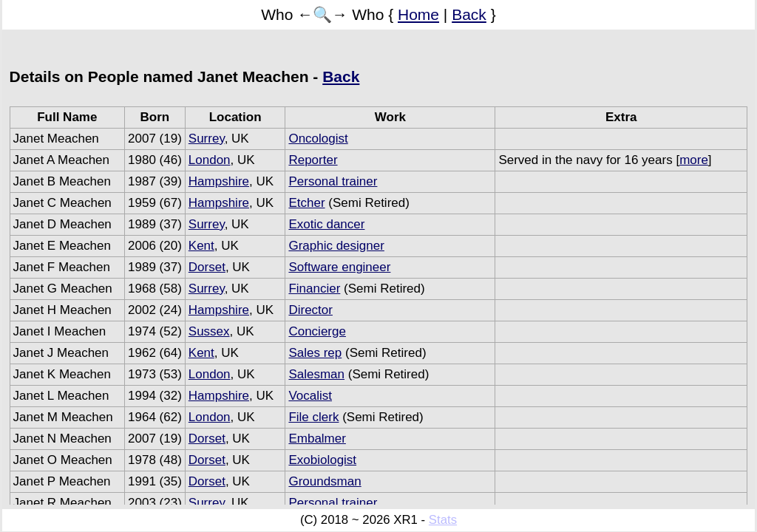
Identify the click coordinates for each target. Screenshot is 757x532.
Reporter (313, 160)
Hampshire (219, 181)
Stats (443, 520)
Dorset (207, 267)
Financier (314, 289)
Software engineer (339, 267)
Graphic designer (336, 246)
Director (310, 310)
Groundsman (325, 481)
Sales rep (315, 353)
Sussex (209, 331)
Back (469, 14)
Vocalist (310, 396)
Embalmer (317, 439)
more (694, 160)
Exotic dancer (326, 224)
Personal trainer (333, 181)
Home (418, 14)
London (210, 160)
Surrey (207, 139)
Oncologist (318, 139)
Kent (201, 246)
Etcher (306, 203)
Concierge (317, 331)
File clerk (313, 417)
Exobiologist (322, 460)
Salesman (316, 374)
